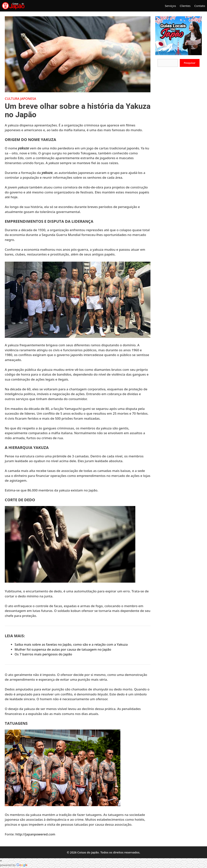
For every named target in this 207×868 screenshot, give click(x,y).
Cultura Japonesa (20, 99)
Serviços (170, 6)
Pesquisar (190, 63)
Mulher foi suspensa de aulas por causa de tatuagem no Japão (63, 649)
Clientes (185, 6)
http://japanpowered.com (35, 834)
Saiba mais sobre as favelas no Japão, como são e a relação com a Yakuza (71, 644)
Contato (200, 6)
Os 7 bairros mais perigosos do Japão (43, 654)
